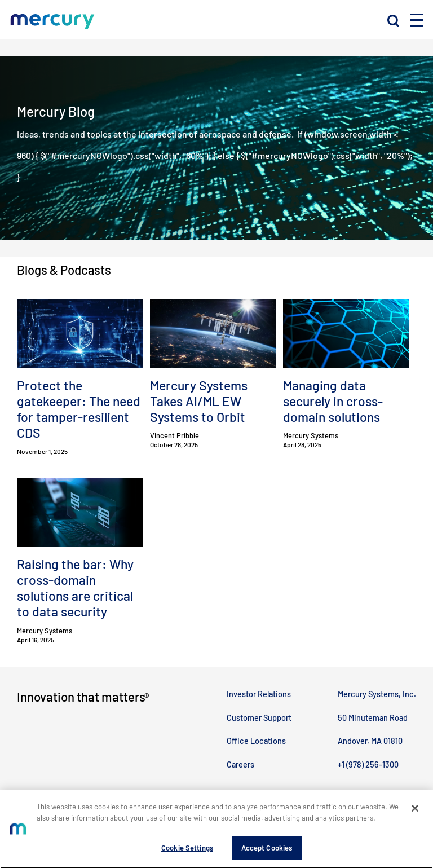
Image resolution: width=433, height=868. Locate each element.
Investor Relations (259, 694)
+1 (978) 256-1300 (368, 765)
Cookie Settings (187, 852)
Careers (240, 765)
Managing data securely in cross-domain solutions (333, 401)
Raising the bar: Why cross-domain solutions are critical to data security (75, 588)
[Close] (415, 812)
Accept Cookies (267, 852)
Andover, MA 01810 (370, 741)
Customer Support (259, 718)
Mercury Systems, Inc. (377, 694)
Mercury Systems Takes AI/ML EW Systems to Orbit (199, 401)
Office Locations (256, 741)
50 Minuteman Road (373, 718)
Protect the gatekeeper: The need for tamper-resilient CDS (79, 409)
